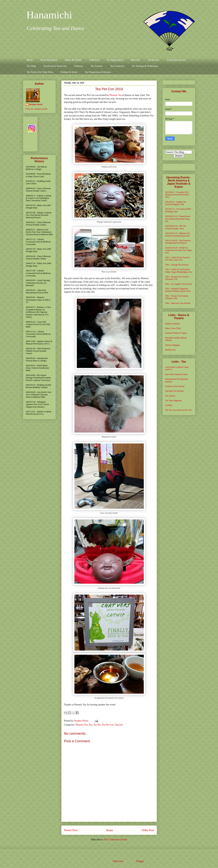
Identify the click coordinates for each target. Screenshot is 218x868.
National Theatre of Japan (176, 333)
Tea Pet (97, 725)
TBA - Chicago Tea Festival (177, 265)
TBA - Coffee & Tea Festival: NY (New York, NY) (178, 259)
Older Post (148, 830)
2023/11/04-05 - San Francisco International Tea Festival (178, 242)
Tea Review (153, 60)
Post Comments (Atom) (116, 840)
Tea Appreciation (115, 60)
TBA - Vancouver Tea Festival (178, 303)
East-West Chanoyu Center (177, 374)
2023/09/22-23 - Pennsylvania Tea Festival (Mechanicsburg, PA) (178, 219)
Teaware (119, 725)
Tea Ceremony (117, 66)
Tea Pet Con (108, 725)
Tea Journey (170, 396)
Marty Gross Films (173, 328)
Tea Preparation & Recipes (98, 72)
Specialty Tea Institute (175, 391)
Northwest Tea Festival (175, 386)
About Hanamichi (49, 60)
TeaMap (169, 405)
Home (30, 60)
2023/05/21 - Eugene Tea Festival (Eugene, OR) (176, 203)
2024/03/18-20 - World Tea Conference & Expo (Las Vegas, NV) (179, 250)
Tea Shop (31, 66)
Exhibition (94, 60)
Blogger (140, 861)
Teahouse (79, 66)
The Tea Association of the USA (179, 410)
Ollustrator (118, 861)
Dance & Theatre (73, 60)
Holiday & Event (69, 72)
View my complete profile (37, 109)
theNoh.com (170, 350)
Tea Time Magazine (174, 400)
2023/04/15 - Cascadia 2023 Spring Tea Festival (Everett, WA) (177, 195)
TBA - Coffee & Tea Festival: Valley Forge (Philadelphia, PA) (179, 271)
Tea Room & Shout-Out (55, 66)
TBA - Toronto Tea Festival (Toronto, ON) (177, 297)
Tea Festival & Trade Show (40, 72)
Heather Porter (82, 721)
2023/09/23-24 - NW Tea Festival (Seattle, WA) (176, 227)
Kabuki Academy (173, 324)
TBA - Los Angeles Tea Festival (179, 284)
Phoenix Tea (115, 95)
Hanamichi (49, 15)
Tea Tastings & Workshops (145, 66)
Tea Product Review (176, 60)
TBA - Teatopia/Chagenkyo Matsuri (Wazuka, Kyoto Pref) (178, 290)
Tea (91, 725)
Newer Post (71, 830)
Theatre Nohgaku (173, 345)
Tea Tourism (97, 66)
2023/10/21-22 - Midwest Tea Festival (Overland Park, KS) (178, 234)
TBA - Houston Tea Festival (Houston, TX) (177, 278)
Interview (136, 60)
